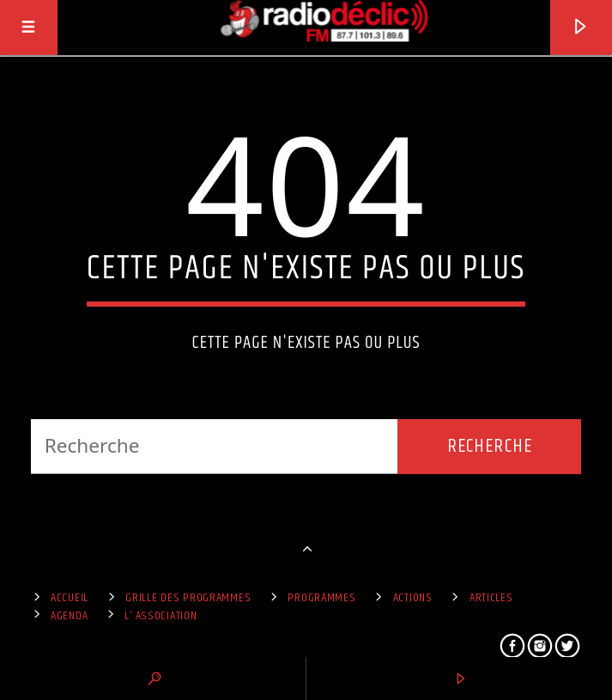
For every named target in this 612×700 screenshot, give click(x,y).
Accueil (70, 598)
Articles (491, 598)
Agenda (69, 616)
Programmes (321, 598)
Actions (413, 598)
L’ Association (161, 616)
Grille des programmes (188, 598)
